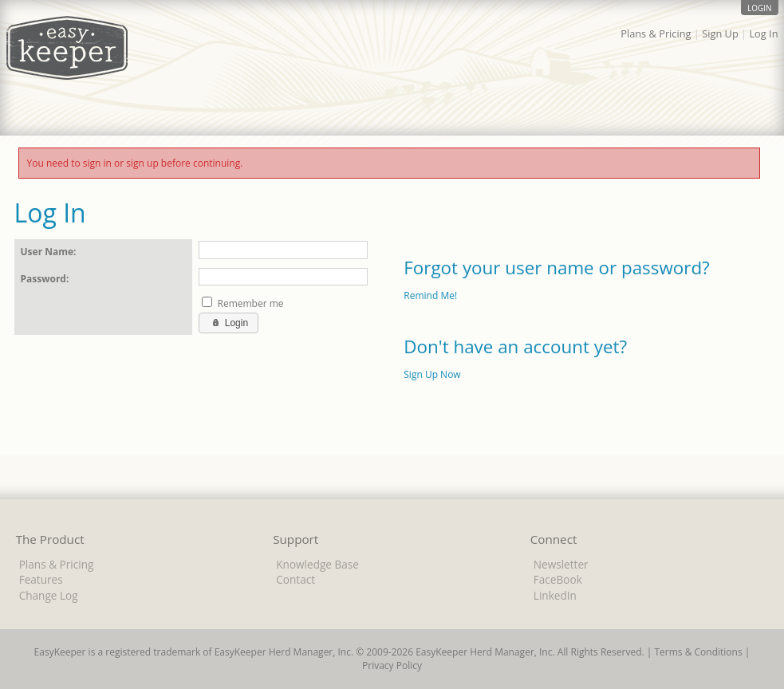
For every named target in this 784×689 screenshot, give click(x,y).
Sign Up (720, 33)
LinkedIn (555, 595)
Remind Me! (430, 295)
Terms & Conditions (698, 652)
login (760, 8)
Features (41, 579)
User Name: (49, 252)
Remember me (250, 303)
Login (229, 322)
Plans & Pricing (656, 33)
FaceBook (558, 579)
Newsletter (561, 564)
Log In (763, 33)
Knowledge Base (317, 564)
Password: (45, 279)
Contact (295, 579)
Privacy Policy (392, 665)
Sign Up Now (432, 374)
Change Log (49, 595)
